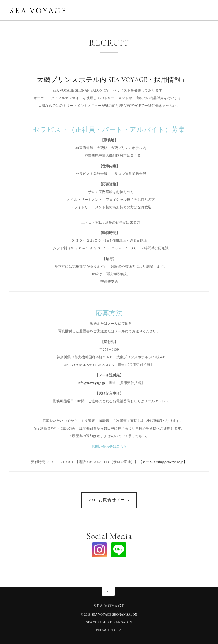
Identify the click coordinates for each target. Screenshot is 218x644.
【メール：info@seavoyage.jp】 (163, 462)
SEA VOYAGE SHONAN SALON (109, 622)
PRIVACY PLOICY (109, 630)
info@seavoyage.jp (91, 383)
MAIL (109, 500)
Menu (203, 11)
